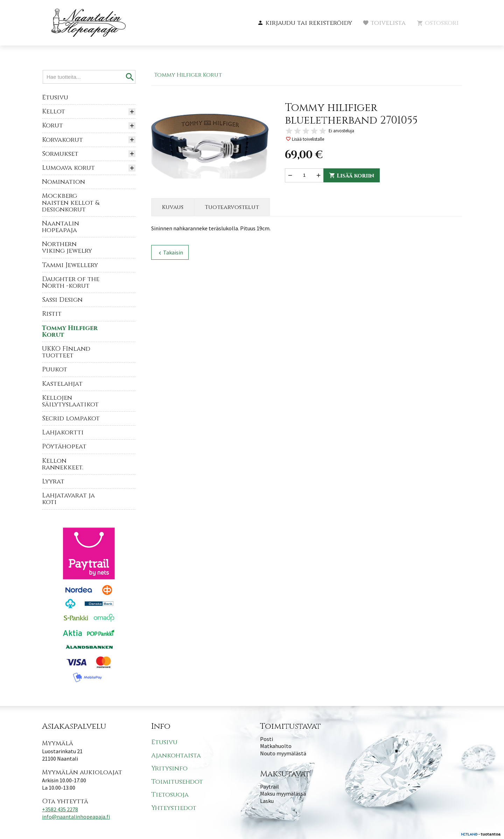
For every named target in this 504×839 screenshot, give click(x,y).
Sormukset (60, 154)
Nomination (64, 182)
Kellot (54, 111)
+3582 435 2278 (60, 809)
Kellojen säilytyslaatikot (70, 401)
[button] (305, 23)
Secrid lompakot (71, 418)
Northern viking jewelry (67, 247)
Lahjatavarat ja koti (68, 499)
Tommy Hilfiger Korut (70, 331)
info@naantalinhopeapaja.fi (76, 817)
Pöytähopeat (64, 446)
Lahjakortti (63, 432)
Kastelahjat (62, 384)
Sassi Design (62, 300)
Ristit (52, 314)
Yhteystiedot (174, 808)
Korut (52, 125)
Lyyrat (53, 481)
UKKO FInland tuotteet (66, 352)
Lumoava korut (68, 168)
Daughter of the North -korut (71, 282)
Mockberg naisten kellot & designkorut (71, 202)
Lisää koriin (352, 176)
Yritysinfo (169, 768)
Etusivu (55, 97)
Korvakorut (62, 140)
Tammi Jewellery (70, 265)
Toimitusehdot (177, 782)
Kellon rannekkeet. (63, 464)
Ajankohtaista (176, 756)
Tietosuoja (170, 795)
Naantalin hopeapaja (61, 227)
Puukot (55, 369)
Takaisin (170, 253)
